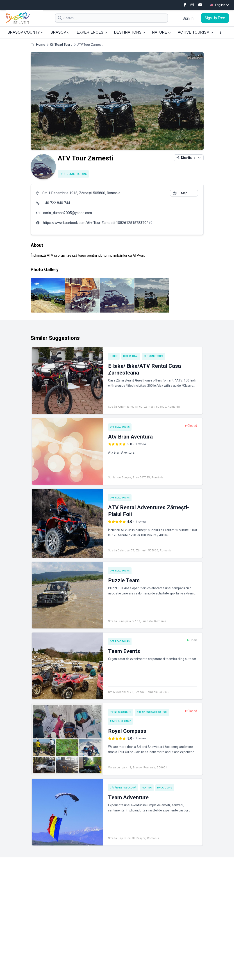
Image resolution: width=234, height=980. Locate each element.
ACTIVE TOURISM (195, 32)
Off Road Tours (61, 45)
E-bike (114, 356)
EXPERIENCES (92, 32)
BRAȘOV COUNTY (26, 32)
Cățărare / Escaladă (123, 788)
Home (41, 45)
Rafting (147, 788)
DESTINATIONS (129, 32)
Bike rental (131, 356)
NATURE (161, 32)
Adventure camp (120, 721)
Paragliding (165, 788)
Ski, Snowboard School (152, 712)
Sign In (188, 18)
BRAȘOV (60, 32)
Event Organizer (121, 712)
